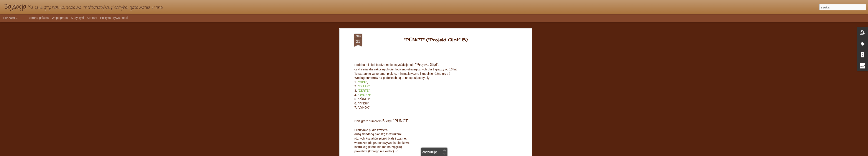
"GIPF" (362, 82)
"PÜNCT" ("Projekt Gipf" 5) (436, 40)
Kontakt (92, 18)
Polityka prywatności (114, 18)
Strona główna (39, 18)
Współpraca (60, 18)
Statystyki (77, 18)
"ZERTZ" (364, 91)
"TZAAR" (364, 86)
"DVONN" (364, 95)
